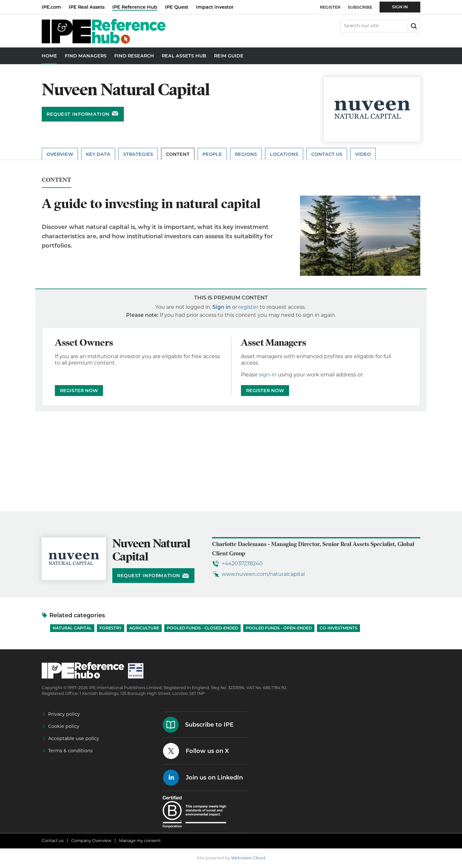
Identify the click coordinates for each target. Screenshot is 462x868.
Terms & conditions (70, 751)
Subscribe (360, 7)
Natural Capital (72, 628)
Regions (246, 154)
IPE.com (51, 7)
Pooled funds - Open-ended (279, 628)
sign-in (268, 375)
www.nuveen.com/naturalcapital (263, 574)
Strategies (138, 154)
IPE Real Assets (87, 7)
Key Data (98, 154)
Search (413, 25)
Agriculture (144, 628)
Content (178, 154)
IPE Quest (177, 7)
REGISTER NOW (79, 391)
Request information (78, 114)
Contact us (53, 841)
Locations (284, 154)
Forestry (111, 628)
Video (363, 154)
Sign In (400, 7)
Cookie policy (64, 726)
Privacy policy (64, 714)
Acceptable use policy (74, 738)
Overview (60, 154)
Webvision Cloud (248, 858)
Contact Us (327, 154)
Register (330, 7)
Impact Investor (215, 7)
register (248, 307)
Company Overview (91, 841)
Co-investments (338, 628)
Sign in (222, 307)
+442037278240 (242, 564)
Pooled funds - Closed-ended (202, 628)
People (212, 154)
